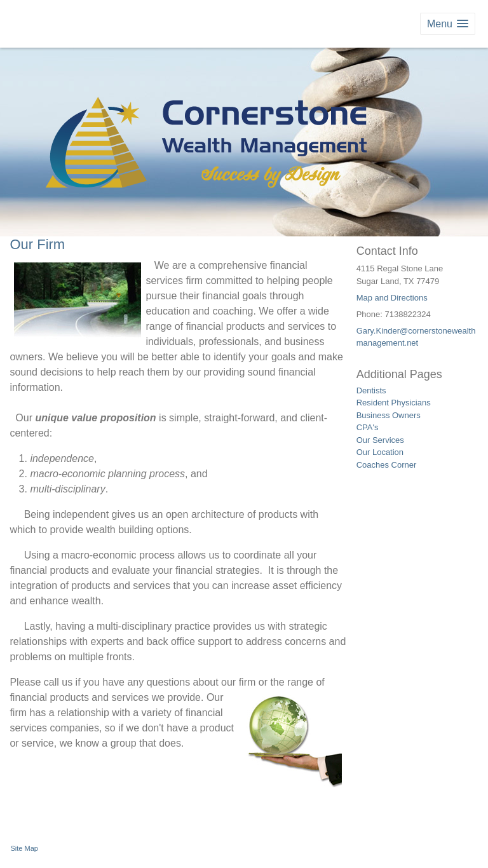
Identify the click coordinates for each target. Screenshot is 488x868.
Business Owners (389, 415)
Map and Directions (392, 298)
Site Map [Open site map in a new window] (24, 848)
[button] (448, 24)
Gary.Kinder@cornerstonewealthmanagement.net (416, 337)
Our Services (380, 440)
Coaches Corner (387, 465)
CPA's (368, 427)
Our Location (380, 452)
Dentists (371, 390)
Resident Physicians (394, 403)
